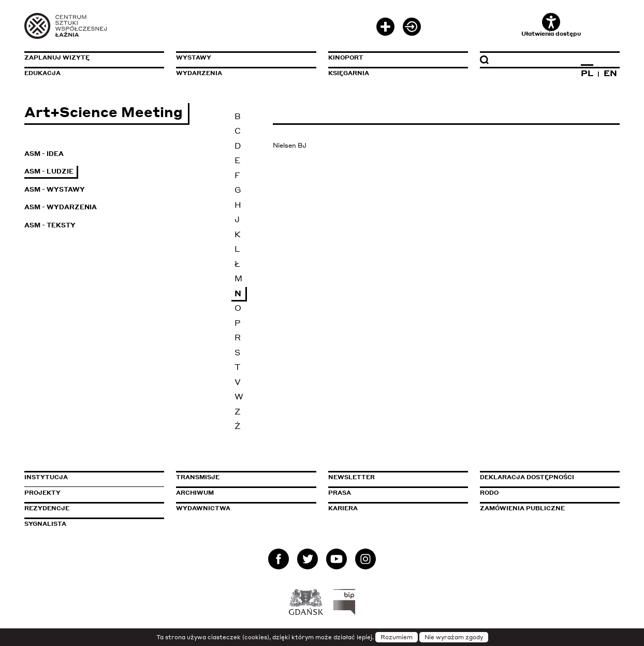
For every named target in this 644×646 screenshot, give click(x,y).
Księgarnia (349, 73)
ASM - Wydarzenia (61, 207)
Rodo (489, 493)
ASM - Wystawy (55, 189)
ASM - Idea (44, 154)
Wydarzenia (199, 73)
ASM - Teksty (50, 225)
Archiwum (195, 493)
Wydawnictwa (203, 508)
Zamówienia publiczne (546, 508)
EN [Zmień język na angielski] (610, 73)
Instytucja (46, 477)
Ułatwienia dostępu (551, 25)
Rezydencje (47, 508)
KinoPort (346, 58)
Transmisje (242, 477)
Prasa (340, 493)
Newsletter (352, 477)
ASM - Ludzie (49, 171)
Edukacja (42, 73)
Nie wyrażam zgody (454, 637)
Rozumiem (397, 637)
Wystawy (194, 58)
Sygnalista (45, 524)
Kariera (343, 508)
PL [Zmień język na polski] (587, 73)
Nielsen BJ (290, 145)
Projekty (42, 493)
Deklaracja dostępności (527, 477)
